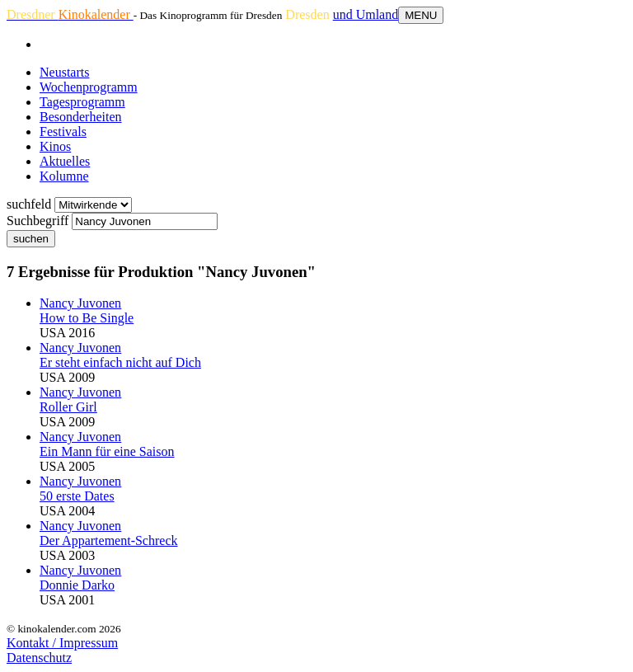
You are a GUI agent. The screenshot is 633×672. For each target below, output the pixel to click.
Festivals (63, 132)
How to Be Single (87, 318)
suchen (31, 239)
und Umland (366, 14)
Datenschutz (39, 658)
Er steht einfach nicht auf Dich (120, 362)
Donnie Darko (77, 585)
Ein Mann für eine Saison (107, 451)
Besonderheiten (81, 117)
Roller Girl (68, 407)
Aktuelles (65, 161)
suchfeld (29, 204)
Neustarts (64, 72)
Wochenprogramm (89, 87)
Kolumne (64, 176)
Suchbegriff (38, 221)
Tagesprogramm (82, 102)
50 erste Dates (77, 496)
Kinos (55, 146)
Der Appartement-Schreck (108, 540)
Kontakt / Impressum (62, 643)
